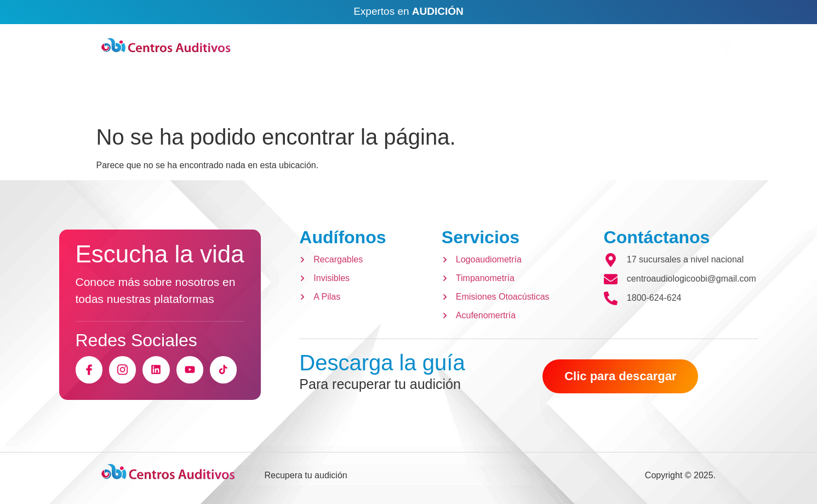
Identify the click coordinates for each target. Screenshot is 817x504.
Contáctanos (657, 237)
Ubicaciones (662, 42)
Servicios (481, 237)
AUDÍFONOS (263, 97)
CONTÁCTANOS (469, 97)
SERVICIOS (362, 97)
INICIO (177, 97)
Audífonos (342, 237)
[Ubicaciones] (613, 46)
